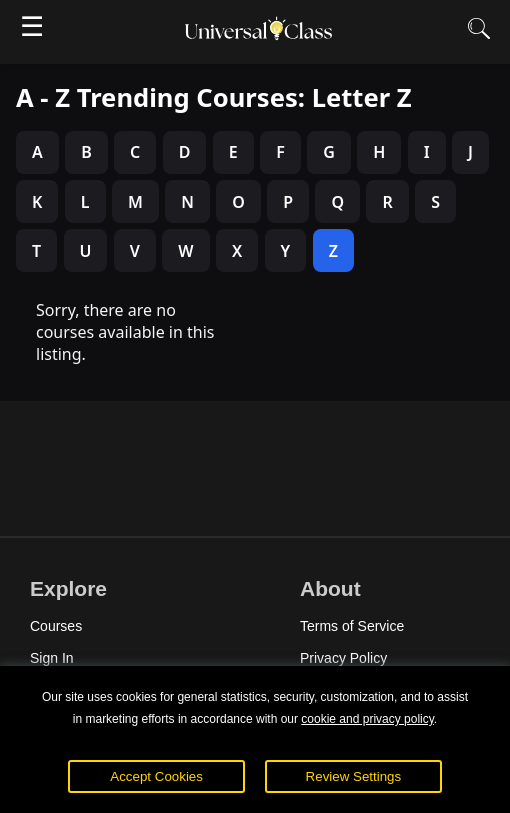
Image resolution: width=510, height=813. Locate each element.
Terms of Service (352, 626)
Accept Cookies (156, 776)
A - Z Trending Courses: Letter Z (214, 97)
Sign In (52, 658)
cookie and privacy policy (367, 719)
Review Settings (354, 776)
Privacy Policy (343, 658)
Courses (56, 626)
